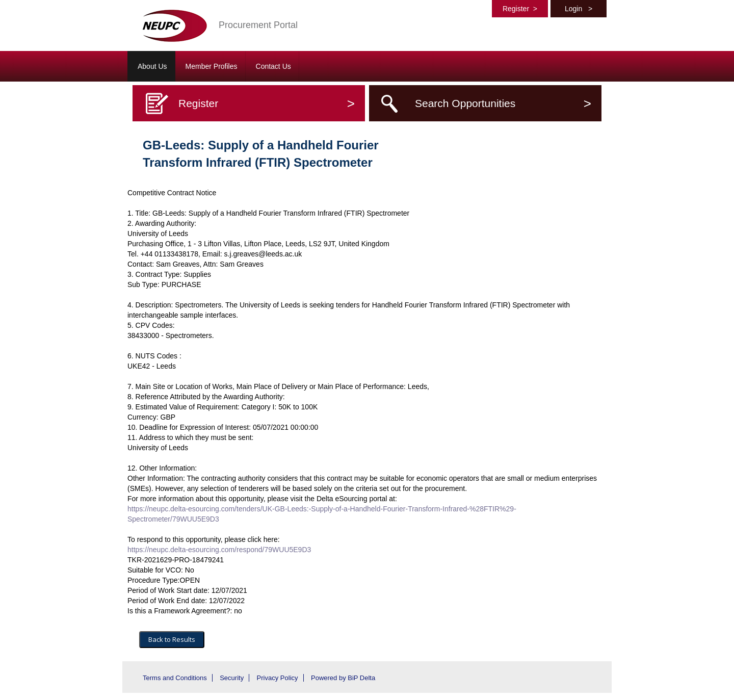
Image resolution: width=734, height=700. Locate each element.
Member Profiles (212, 66)
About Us (152, 66)
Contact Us (273, 66)
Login (579, 9)
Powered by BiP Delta (343, 678)
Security (232, 678)
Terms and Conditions (175, 678)
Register (520, 9)
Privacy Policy (278, 678)
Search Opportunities (503, 103)
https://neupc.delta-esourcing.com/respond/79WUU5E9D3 (219, 550)
